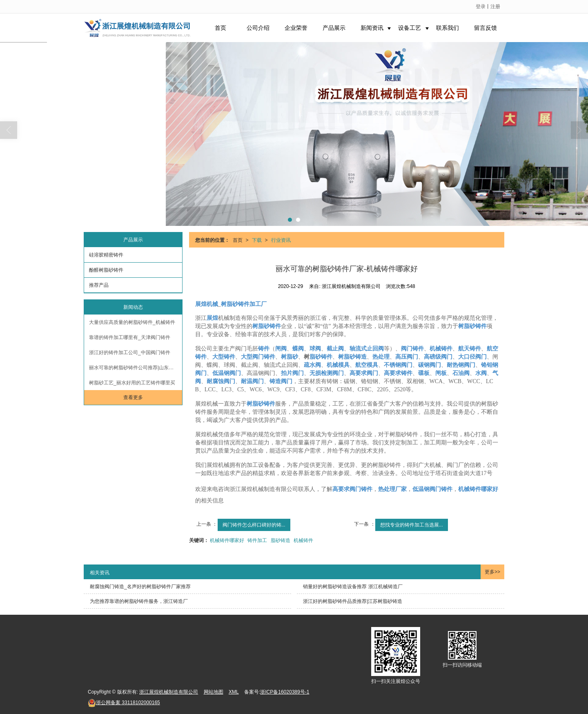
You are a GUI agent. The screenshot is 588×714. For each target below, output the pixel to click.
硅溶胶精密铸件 (106, 255)
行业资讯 (281, 240)
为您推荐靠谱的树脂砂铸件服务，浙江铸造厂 (139, 601)
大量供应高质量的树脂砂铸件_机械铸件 (132, 322)
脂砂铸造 (281, 540)
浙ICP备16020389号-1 (285, 692)
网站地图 (214, 692)
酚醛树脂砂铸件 (106, 270)
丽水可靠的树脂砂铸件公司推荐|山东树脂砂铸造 (136, 368)
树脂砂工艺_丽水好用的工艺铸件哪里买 (132, 383)
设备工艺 (410, 28)
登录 (481, 7)
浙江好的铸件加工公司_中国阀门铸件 (130, 353)
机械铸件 (303, 540)
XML (234, 692)
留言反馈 (486, 28)
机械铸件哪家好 (227, 540)
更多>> (492, 572)
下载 (257, 240)
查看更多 (133, 397)
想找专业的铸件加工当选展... (412, 525)
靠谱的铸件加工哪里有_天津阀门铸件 (130, 337)
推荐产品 (99, 285)
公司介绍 (258, 28)
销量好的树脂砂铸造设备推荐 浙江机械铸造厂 (353, 587)
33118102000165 (124, 703)
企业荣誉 (296, 28)
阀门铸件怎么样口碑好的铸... (254, 525)
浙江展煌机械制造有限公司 (169, 692)
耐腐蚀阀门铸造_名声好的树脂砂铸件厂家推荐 (140, 587)
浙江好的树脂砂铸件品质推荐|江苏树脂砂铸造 (353, 601)
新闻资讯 (372, 28)
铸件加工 (257, 540)
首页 (220, 28)
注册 (495, 7)
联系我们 (448, 28)
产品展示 (334, 28)
